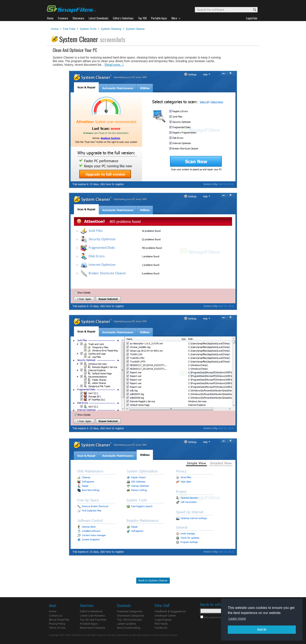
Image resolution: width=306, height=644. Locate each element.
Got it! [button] (262, 630)
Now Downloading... (130, 628)
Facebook (161, 628)
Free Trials (69, 29)
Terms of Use (57, 628)
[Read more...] (114, 65)
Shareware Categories (131, 616)
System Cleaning (111, 29)
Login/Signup (163, 620)
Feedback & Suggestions (170, 611)
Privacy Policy (57, 624)
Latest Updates (127, 624)
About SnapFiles (59, 620)
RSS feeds (161, 624)
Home (55, 29)
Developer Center (165, 616)
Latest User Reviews (92, 616)
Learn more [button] (237, 619)
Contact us (55, 616)
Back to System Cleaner (153, 580)
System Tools (88, 29)
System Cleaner (135, 29)
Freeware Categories (130, 611)
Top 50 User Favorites (93, 620)
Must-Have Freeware (92, 628)
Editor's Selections (91, 611)
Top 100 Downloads (129, 620)
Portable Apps (89, 624)
